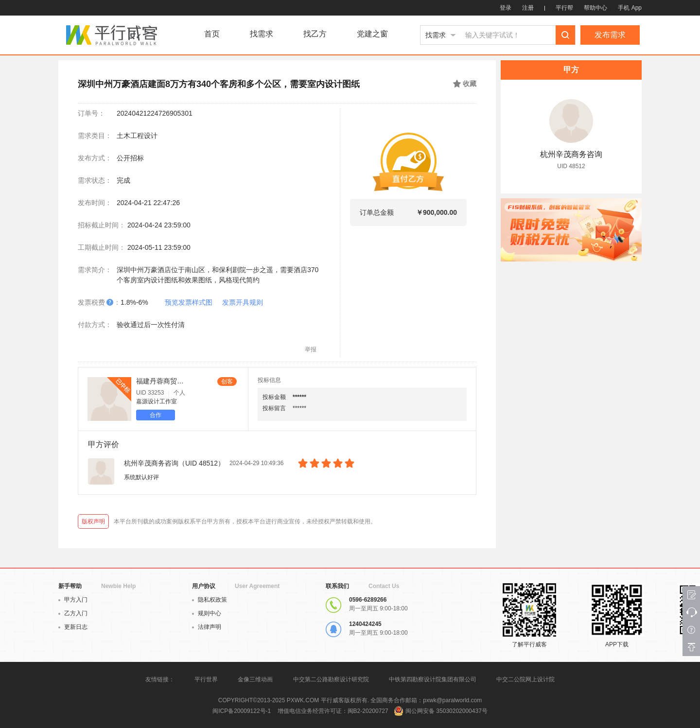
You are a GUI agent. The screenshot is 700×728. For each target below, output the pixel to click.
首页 (212, 34)
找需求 (262, 34)
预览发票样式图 (189, 302)
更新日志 (73, 627)
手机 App (630, 8)
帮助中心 (595, 8)
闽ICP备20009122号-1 (242, 711)
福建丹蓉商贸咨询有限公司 (160, 381)
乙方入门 (73, 613)
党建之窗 (372, 34)
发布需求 (610, 35)
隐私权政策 (210, 600)
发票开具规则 (243, 302)
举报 (311, 349)
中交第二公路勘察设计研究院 (332, 679)
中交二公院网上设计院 (525, 679)
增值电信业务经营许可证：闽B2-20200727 (333, 711)
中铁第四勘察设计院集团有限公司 (433, 679)
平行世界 (206, 679)
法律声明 (207, 627)
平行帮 (564, 8)
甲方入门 (73, 600)
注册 (528, 8)
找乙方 (315, 34)
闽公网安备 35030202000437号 (446, 711)
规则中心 (207, 613)
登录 (506, 8)
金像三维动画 (255, 679)
